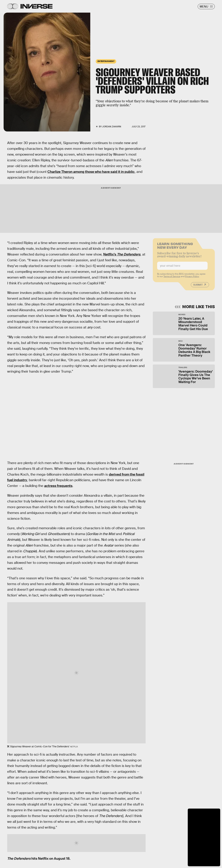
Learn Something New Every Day (175, 247)
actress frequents (58, 486)
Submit (198, 287)
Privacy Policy (192, 278)
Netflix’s (122, 254)
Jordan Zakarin (112, 127)
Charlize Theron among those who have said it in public (91, 172)
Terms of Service (172, 278)
